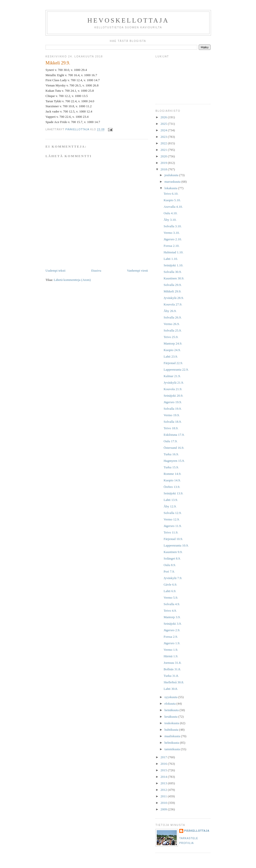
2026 (164, 117)
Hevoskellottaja (128, 20)
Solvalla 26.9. (172, 317)
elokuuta (170, 703)
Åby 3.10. (170, 220)
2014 (164, 777)
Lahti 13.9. (171, 500)
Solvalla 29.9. (172, 285)
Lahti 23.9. (171, 356)
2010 (164, 803)
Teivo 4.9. (170, 611)
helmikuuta (172, 743)
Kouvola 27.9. (173, 304)
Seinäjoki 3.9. (172, 624)
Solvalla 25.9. (172, 330)
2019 (164, 163)
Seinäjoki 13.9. (173, 493)
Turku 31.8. (171, 676)
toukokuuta (172, 723)
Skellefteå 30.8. (174, 682)
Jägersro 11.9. (172, 526)
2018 (164, 169)
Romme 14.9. (172, 474)
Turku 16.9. (171, 454)
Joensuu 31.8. (172, 663)
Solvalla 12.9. (172, 513)
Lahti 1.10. (171, 259)
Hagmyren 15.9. (174, 461)
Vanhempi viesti (137, 270)
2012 (164, 790)
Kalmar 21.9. (172, 376)
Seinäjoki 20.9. (173, 396)
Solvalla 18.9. (172, 422)
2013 (164, 783)
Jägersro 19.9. (173, 402)
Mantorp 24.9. (173, 343)
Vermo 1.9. (171, 650)
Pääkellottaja (197, 831)
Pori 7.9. (169, 571)
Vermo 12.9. (171, 519)
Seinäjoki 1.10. (173, 265)
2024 (164, 130)
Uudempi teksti (55, 270)
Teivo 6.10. (171, 194)
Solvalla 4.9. (172, 604)
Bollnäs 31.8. (172, 669)
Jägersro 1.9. (172, 643)
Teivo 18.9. (171, 428)
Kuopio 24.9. (172, 350)
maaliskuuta (173, 736)
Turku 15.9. (171, 467)
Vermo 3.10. (171, 233)
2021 (164, 150)
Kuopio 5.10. (172, 200)
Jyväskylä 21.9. (174, 383)
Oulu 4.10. (170, 213)
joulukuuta (172, 175)
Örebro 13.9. (172, 487)
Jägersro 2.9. (172, 630)
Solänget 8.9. (172, 558)
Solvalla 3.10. (172, 226)
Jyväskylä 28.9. (174, 298)
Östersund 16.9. (174, 448)
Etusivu (96, 270)
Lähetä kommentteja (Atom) (72, 280)
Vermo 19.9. (171, 415)
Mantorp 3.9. (172, 617)
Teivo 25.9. (171, 337)
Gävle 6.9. (170, 584)
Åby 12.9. (170, 506)
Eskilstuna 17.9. (174, 435)
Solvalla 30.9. (172, 272)
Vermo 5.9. (171, 598)
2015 (164, 770)
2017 (164, 757)
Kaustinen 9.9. (173, 552)
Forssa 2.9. (171, 637)
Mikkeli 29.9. (172, 291)
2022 (164, 143)
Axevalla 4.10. (173, 207)
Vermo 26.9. (171, 324)
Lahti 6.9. (170, 591)
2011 (164, 796)
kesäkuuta (171, 717)
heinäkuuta (172, 710)
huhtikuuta (172, 730)
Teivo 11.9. (171, 532)
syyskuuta (171, 697)
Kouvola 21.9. (173, 389)
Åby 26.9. (170, 311)
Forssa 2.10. (171, 246)
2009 (164, 809)
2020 (164, 156)
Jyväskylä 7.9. (173, 578)
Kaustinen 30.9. (174, 278)
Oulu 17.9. (170, 441)
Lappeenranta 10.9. (176, 545)
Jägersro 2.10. (173, 239)
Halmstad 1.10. (173, 252)
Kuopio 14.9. (172, 480)
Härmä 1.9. (171, 656)
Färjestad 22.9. (173, 363)
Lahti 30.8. (171, 689)
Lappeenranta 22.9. (176, 369)
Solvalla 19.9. (172, 409)
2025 (164, 124)
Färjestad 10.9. (173, 539)
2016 (164, 764)
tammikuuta (173, 749)
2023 (164, 137)
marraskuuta (173, 182)
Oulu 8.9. (170, 565)
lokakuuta (171, 188)
